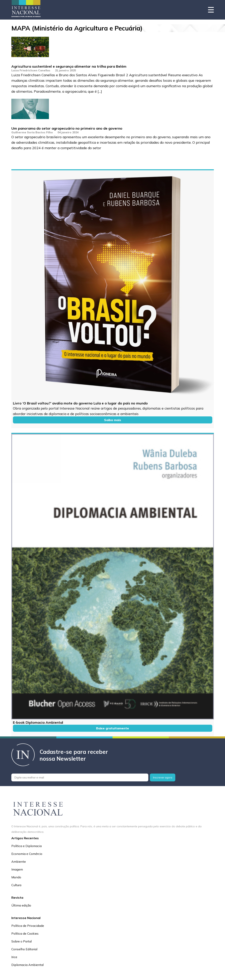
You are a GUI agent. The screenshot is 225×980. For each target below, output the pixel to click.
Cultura (16, 885)
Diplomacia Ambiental (27, 965)
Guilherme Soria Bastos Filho (32, 132)
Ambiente (19, 862)
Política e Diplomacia (27, 846)
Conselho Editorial (24, 949)
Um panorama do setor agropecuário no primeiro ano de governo (67, 128)
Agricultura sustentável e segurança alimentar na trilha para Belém (69, 66)
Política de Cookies (25, 933)
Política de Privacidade (28, 926)
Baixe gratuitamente (112, 728)
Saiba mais (113, 420)
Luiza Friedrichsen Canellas (31, 70)
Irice (14, 957)
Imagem (17, 869)
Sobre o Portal (22, 941)
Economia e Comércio (27, 854)
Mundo (16, 877)
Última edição (21, 905)
